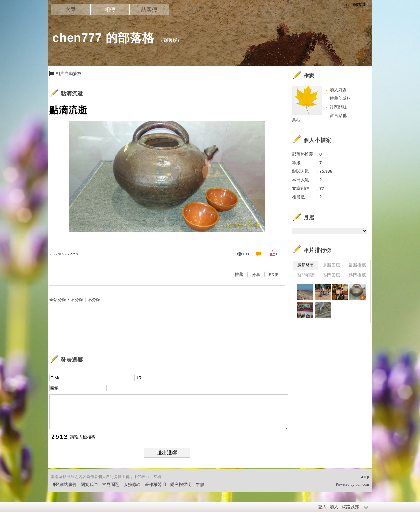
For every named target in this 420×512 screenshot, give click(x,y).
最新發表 (305, 265)
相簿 (110, 9)
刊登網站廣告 (64, 485)
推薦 (239, 274)
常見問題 (111, 485)
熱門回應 (331, 275)
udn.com (362, 484)
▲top (365, 477)
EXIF (273, 274)
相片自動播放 (69, 73)
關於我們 (89, 485)
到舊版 (170, 41)
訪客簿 (149, 9)
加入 (334, 507)
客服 (200, 485)
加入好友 (338, 90)
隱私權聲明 (181, 485)
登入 (322, 507)
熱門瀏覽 (305, 275)
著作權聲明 (155, 485)
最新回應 (331, 265)
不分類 (77, 300)
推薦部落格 (340, 98)
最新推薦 (357, 265)
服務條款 (132, 485)
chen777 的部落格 (103, 38)
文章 (71, 9)
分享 (256, 274)
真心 (296, 119)
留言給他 (338, 115)
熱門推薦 (357, 275)
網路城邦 (350, 507)
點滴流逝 (72, 93)
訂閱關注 (338, 107)
